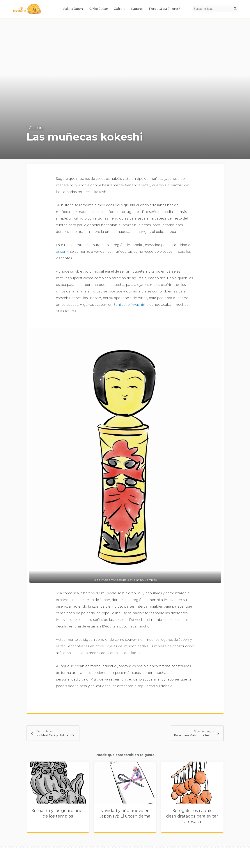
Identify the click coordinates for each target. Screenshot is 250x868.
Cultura (120, 9)
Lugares (137, 9)
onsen (61, 252)
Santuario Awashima (131, 305)
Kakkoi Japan (98, 9)
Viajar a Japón (73, 9)
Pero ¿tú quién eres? (165, 9)
